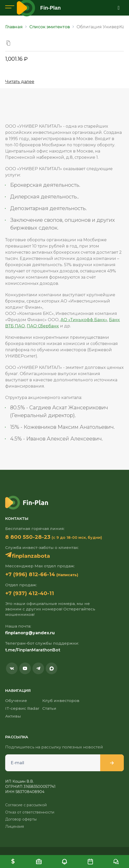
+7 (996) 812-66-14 (30, 574)
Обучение (16, 701)
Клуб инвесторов (61, 701)
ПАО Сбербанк (43, 326)
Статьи (49, 708)
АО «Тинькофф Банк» (84, 320)
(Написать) (67, 575)
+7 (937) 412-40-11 (30, 593)
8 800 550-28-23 (28, 537)
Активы (13, 716)
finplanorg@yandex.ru (30, 633)
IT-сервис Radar (22, 708)
